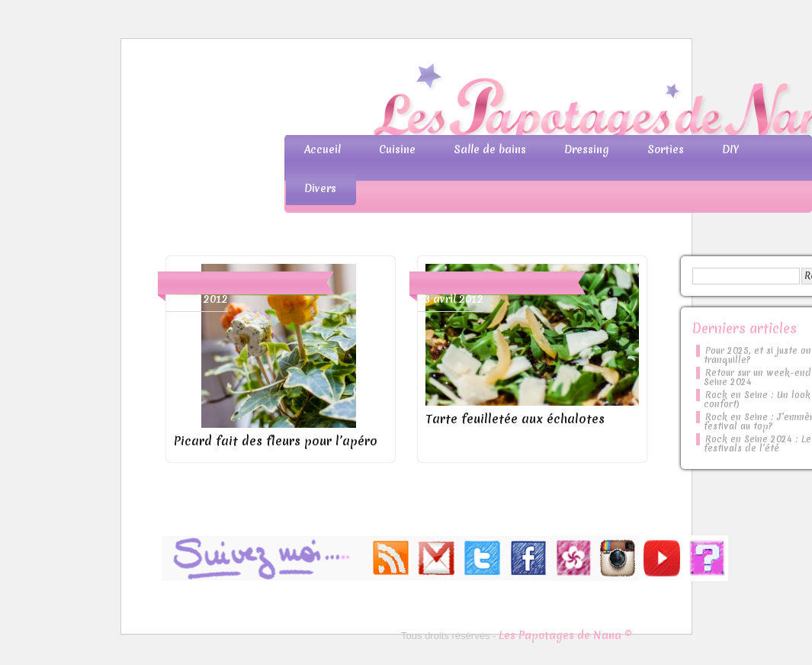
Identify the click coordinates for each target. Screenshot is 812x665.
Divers (320, 188)
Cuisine (397, 149)
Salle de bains (490, 149)
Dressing (587, 149)
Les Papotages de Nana (507, 103)
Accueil (323, 149)
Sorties (666, 149)
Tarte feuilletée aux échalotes (515, 419)
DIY (730, 149)
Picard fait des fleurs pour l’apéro (276, 441)
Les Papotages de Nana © (565, 635)
